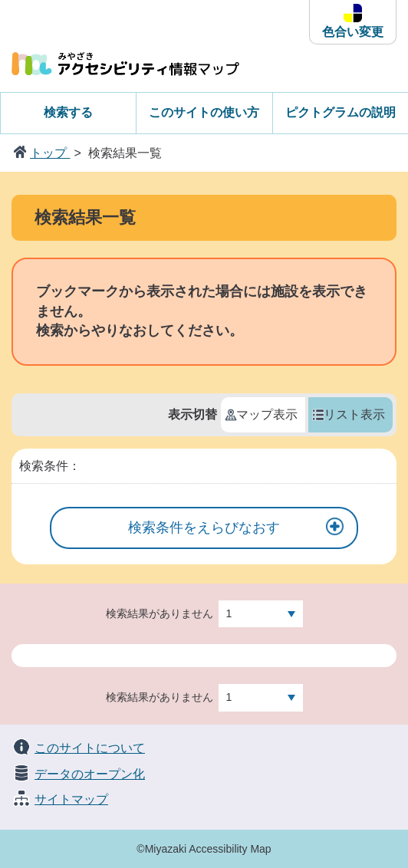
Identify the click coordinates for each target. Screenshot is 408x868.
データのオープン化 (90, 774)
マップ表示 (267, 414)
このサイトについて (90, 748)
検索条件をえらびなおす (204, 528)
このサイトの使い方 (204, 112)
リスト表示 (354, 414)
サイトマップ (71, 799)
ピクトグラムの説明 (341, 112)
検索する (68, 112)
